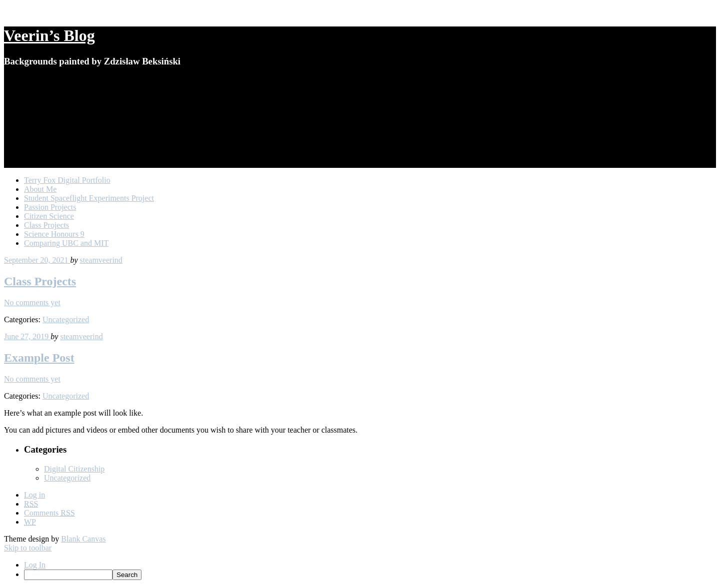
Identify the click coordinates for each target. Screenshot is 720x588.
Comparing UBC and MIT (66, 243)
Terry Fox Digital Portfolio (67, 180)
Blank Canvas (83, 539)
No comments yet (32, 302)
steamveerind (101, 260)
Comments (49, 513)
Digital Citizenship (74, 469)
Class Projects (46, 225)
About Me (40, 189)
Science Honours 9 (54, 234)
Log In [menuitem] (35, 565)
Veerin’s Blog (49, 35)
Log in (34, 495)
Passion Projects (50, 207)
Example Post (39, 358)
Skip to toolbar (28, 548)
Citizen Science (49, 216)
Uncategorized (66, 319)
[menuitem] (370, 575)
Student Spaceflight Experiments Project (89, 198)
